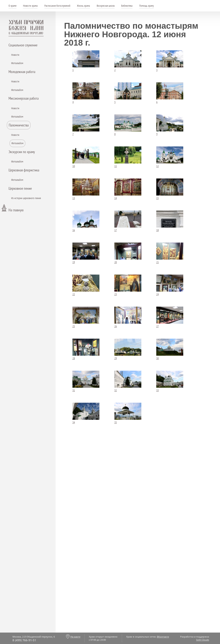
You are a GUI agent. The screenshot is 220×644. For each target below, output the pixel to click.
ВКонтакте (163, 637)
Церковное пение (20, 188)
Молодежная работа (22, 72)
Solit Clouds (203, 640)
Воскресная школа (106, 6)
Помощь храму (147, 6)
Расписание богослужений (57, 6)
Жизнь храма (83, 6)
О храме (12, 6)
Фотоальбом (17, 63)
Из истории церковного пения (26, 198)
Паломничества (19, 125)
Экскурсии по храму (22, 152)
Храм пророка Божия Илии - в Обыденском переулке (26, 28)
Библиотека (127, 6)
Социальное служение (23, 45)
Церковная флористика (24, 170)
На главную (16, 210)
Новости (15, 55)
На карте (75, 637)
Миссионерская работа (24, 98)
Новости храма (30, 6)
